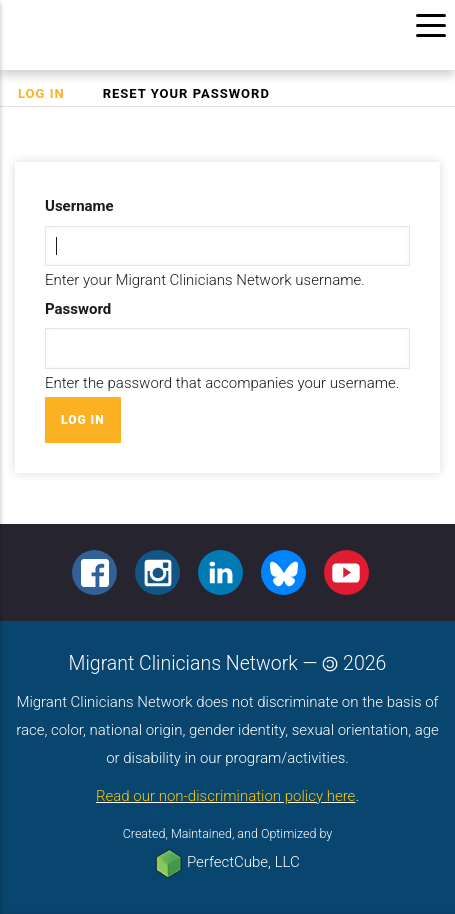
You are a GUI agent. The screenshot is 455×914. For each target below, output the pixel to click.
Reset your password (186, 93)
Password (78, 309)
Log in (50, 94)
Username (79, 206)
